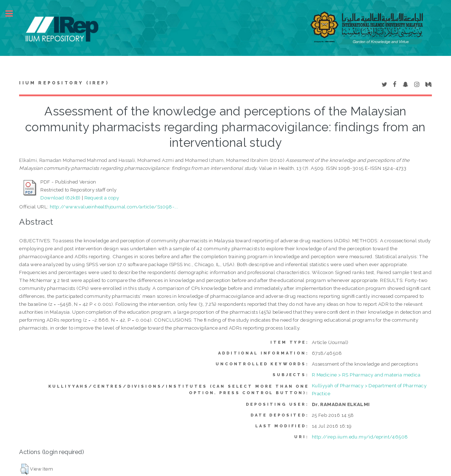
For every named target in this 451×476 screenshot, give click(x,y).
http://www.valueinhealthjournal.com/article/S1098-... (114, 207)
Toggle (13, 14)
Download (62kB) (60, 198)
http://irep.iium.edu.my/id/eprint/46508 (360, 437)
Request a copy (102, 198)
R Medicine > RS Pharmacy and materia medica (366, 375)
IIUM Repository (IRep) (64, 83)
